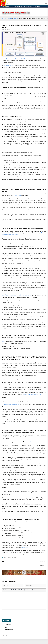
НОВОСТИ (16, 18)
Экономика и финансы (30, 6)
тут (36, 554)
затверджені (17, 195)
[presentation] (14, 614)
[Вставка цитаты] (28, 590)
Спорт (39, 6)
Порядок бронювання (9, 66)
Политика (20, 6)
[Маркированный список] (19, 590)
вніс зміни (8, 59)
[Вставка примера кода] (30, 590)
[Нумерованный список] (21, 590)
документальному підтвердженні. (11, 404)
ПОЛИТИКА (13, 557)
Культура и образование (9, 8)
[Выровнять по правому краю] (16, 590)
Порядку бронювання (31, 442)
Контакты (36, 8)
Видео (26, 8)
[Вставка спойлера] (32, 590)
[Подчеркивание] (8, 590)
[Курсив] (6, 590)
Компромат (20, 8)
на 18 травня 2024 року (19, 121)
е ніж (23, 296)
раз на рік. (28, 296)
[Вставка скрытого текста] (35, 590)
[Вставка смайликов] (25, 590)
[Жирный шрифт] (3, 590)
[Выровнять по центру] (13, 590)
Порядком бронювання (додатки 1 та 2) (32, 394)
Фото (31, 8)
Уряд (3, 59)
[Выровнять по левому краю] (11, 590)
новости (13, 6)
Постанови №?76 (19, 59)
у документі (25, 547)
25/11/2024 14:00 (6, 29)
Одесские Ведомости (7, 18)
